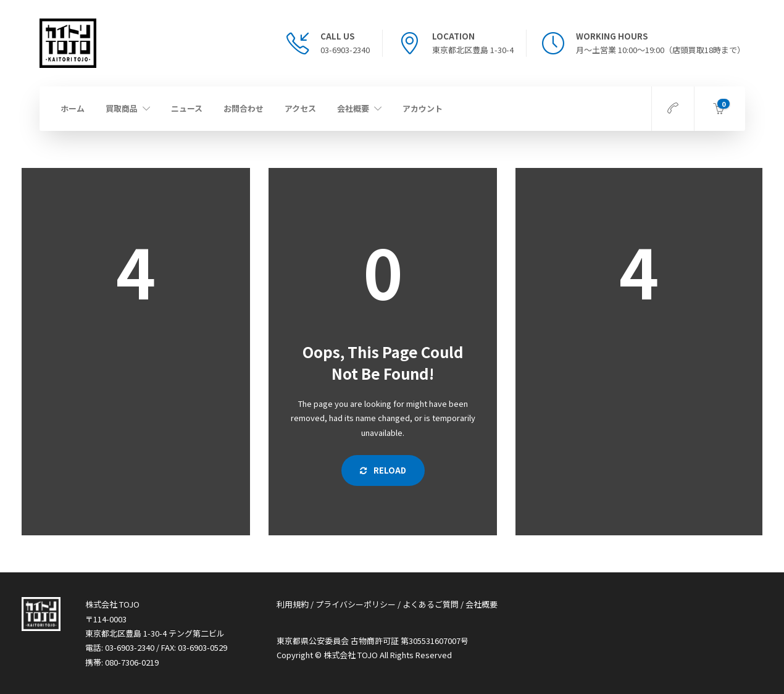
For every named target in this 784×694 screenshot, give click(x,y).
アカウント (423, 108)
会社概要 (353, 108)
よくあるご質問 (431, 604)
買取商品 (122, 108)
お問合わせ (244, 108)
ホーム (73, 108)
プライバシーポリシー (356, 604)
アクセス (300, 108)
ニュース (187, 108)
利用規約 (293, 604)
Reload (383, 470)
